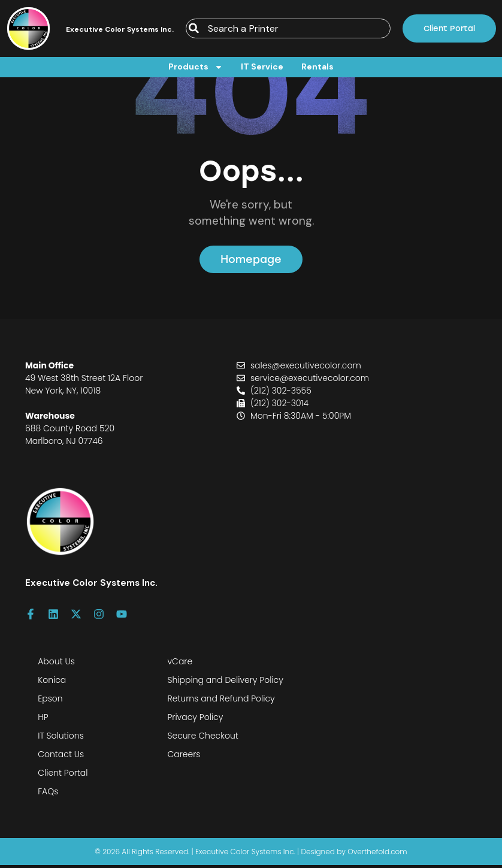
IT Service (262, 67)
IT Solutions (61, 739)
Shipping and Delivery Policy (225, 683)
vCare (180, 664)
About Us (56, 664)
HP (43, 720)
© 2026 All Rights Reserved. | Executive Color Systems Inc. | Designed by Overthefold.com (251, 854)
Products (196, 67)
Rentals (317, 67)
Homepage (251, 261)
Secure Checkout (202, 739)
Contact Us (61, 757)
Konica (52, 683)
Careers (184, 757)
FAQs (48, 794)
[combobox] (288, 28)
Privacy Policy (195, 720)
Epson (50, 701)
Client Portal (63, 776)
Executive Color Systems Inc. (120, 29)
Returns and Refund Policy (221, 701)
